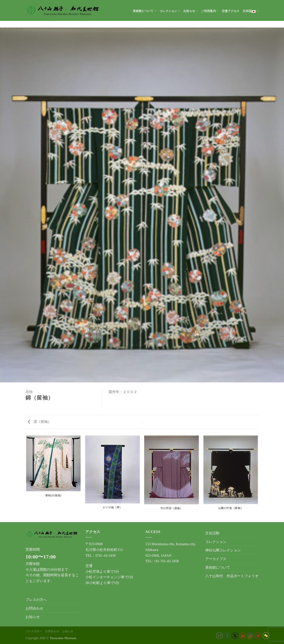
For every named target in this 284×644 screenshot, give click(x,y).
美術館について (145, 11)
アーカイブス (216, 559)
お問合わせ (34, 608)
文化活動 (212, 533)
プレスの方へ (36, 600)
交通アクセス (231, 11)
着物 (29, 392)
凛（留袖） (39, 422)
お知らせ (191, 11)
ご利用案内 (210, 11)
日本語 (251, 11)
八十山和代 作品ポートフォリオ (232, 576)
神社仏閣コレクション (223, 550)
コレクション (170, 11)
